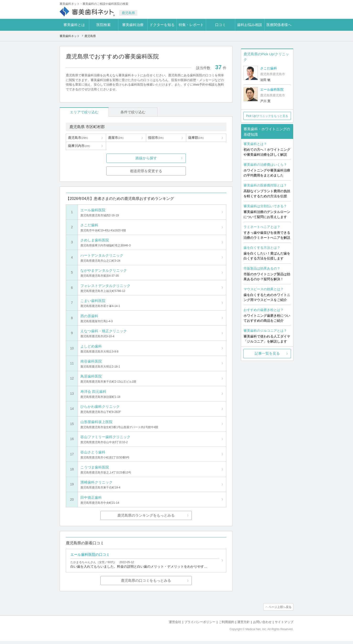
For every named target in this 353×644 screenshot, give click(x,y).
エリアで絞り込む (81, 112)
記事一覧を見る (267, 353)
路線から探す (146, 158)
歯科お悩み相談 (250, 25)
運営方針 (244, 625)
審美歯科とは (74, 25)
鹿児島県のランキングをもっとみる (146, 518)
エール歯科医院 (272, 89)
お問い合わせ (262, 625)
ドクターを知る (162, 25)
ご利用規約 (226, 625)
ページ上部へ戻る (280, 610)
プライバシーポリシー (200, 625)
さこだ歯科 (269, 68)
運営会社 (175, 625)
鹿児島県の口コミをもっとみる (146, 584)
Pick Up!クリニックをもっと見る (267, 116)
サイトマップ (284, 625)
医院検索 (104, 25)
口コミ (221, 25)
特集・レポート (191, 25)
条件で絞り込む (124, 112)
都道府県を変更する (146, 171)
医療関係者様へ (279, 25)
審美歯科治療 (133, 25)
